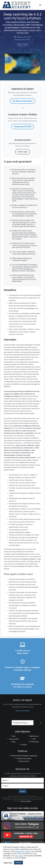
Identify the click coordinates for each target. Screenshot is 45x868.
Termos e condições (26, 801)
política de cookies (23, 851)
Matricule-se (34, 736)
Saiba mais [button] (8, 863)
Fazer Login (22, 152)
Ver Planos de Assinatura (22, 101)
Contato (24, 745)
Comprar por (23, 127)
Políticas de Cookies (24, 758)
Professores (34, 742)
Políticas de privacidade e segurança (24, 756)
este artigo (19, 856)
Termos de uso (24, 761)
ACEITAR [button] (18, 863)
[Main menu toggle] (40, 5)
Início (14, 736)
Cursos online (14, 739)
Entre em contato (22, 711)
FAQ (34, 739)
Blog (14, 742)
